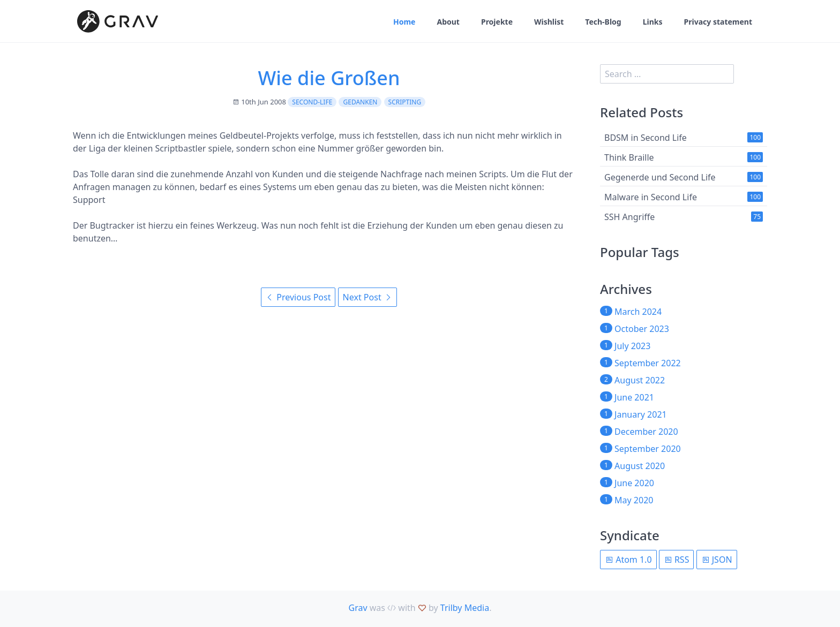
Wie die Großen (329, 78)
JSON (717, 560)
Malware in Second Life (651, 197)
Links (653, 22)
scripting (405, 102)
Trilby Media (465, 608)
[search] (667, 74)
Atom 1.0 (628, 560)
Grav (358, 608)
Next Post (367, 297)
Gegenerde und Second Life (660, 177)
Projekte (497, 22)
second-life (312, 102)
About (448, 22)
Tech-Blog (603, 22)
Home (404, 22)
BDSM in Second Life (646, 138)
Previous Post (298, 297)
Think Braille (629, 157)
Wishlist (549, 22)
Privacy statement (718, 22)
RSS (677, 560)
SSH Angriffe (629, 217)
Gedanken (360, 102)
